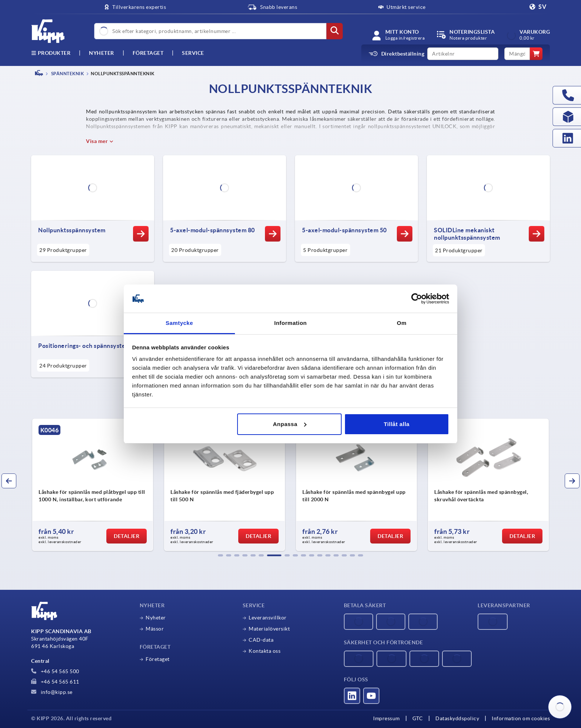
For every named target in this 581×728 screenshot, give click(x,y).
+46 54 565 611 (55, 682)
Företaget (148, 53)
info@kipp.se (52, 692)
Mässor (155, 629)
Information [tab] (290, 323)
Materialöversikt (269, 629)
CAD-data (261, 640)
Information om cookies (521, 718)
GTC (418, 718)
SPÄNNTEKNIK (67, 74)
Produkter (51, 53)
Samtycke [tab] (179, 323)
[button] (220, 555)
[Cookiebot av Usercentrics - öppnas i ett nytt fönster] (417, 299)
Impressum (386, 718)
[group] (93, 485)
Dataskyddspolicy (457, 718)
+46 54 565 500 (55, 671)
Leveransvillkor (268, 618)
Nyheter (156, 618)
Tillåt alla (397, 424)
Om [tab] (402, 323)
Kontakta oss (265, 651)
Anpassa (290, 424)
